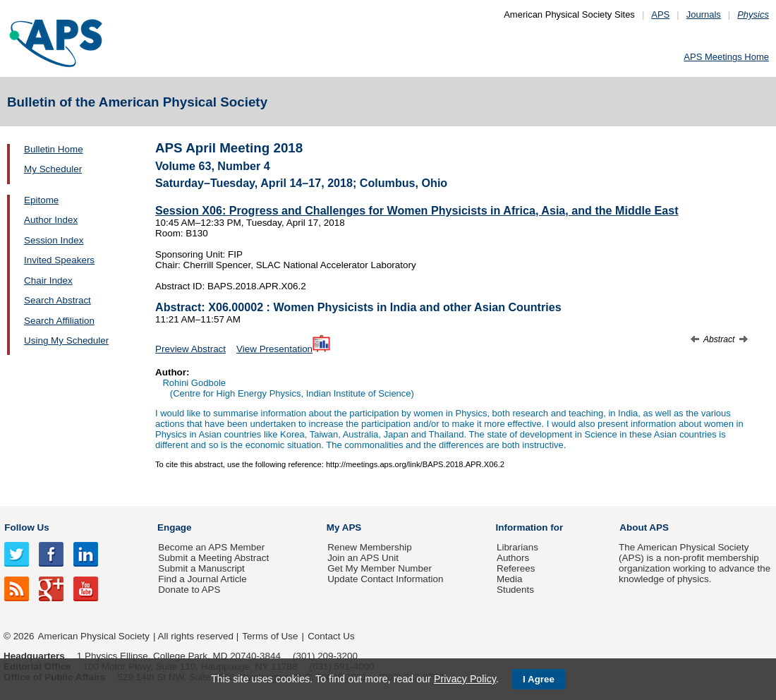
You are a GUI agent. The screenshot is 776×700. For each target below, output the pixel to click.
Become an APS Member (211, 547)
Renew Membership (370, 547)
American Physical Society (94, 636)
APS (660, 14)
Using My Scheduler (66, 340)
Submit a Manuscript (201, 568)
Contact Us (331, 636)
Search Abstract (57, 300)
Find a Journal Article (202, 579)
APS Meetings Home (726, 57)
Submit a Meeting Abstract (213, 558)
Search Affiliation (59, 321)
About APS (644, 527)
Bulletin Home (54, 149)
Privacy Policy (465, 679)
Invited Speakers (59, 260)
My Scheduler (53, 169)
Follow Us (26, 527)
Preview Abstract (190, 349)
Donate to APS (189, 590)
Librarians (517, 547)
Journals (704, 14)
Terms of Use (270, 636)
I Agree (539, 679)
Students (515, 590)
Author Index (51, 220)
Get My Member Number (380, 568)
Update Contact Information (385, 579)
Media (510, 579)
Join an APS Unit (363, 558)
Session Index (54, 240)
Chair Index (48, 280)
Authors (513, 558)
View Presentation (283, 349)
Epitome (41, 200)
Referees (516, 568)
